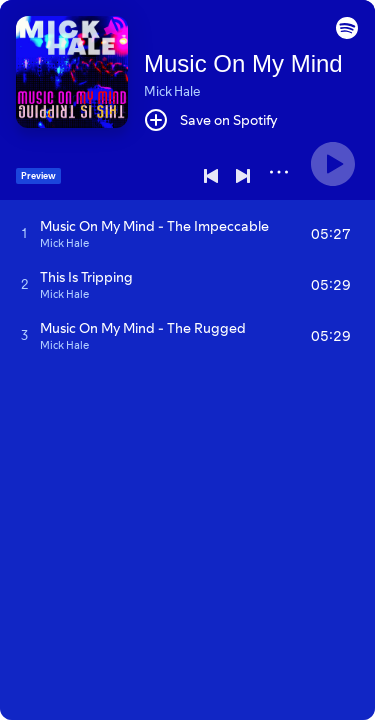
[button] (347, 34)
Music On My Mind (243, 63)
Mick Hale (172, 91)
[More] (279, 172)
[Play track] (24, 233)
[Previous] (211, 176)
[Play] (333, 164)
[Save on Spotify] (211, 120)
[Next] (243, 176)
